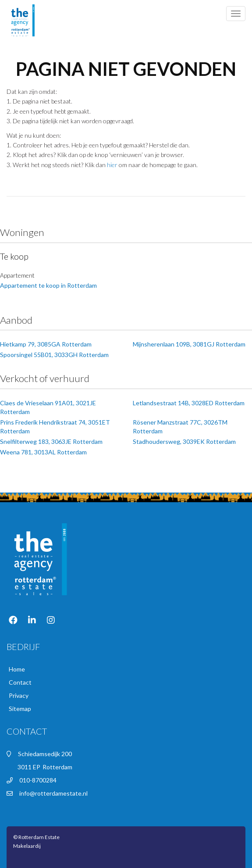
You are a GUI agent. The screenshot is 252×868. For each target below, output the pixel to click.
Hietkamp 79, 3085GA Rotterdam (46, 344)
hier (112, 165)
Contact (20, 682)
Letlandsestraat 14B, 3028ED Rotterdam (189, 403)
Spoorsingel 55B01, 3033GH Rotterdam (54, 355)
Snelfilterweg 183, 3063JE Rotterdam (51, 441)
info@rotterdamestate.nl (53, 793)
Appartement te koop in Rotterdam (48, 285)
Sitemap (20, 709)
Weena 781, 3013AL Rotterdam (43, 452)
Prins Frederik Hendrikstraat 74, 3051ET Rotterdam (55, 427)
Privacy (19, 695)
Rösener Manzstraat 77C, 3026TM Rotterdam (180, 427)
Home (17, 669)
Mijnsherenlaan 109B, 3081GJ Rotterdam (189, 344)
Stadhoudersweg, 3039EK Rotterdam (184, 441)
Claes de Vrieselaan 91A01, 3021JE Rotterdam (48, 407)
